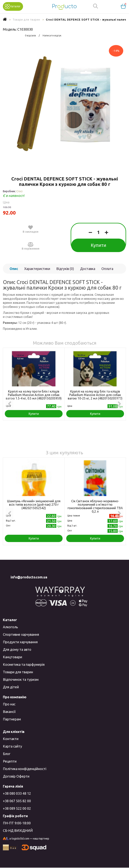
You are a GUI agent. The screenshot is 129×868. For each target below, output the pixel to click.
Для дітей (11, 687)
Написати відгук (52, 35)
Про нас (9, 704)
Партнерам (12, 719)
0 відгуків (30, 35)
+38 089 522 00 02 (17, 808)
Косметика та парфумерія (24, 664)
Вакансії (9, 712)
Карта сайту (12, 746)
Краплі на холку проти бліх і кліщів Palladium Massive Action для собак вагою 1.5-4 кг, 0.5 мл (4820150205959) (34, 395)
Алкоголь (10, 627)
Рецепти (10, 761)
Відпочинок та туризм (21, 679)
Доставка (88, 269)
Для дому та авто (17, 649)
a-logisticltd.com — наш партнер (26, 839)
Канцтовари (12, 657)
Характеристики (37, 269)
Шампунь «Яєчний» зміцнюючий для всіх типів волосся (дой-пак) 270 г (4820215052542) (34, 505)
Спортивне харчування (21, 634)
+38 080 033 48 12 (17, 793)
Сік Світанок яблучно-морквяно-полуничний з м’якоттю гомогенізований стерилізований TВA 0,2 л (95, 506)
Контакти (11, 739)
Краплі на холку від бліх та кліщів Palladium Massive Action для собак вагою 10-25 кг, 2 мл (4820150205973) (95, 395)
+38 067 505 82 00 (17, 801)
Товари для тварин (18, 672)
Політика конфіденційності (25, 769)
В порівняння (31, 246)
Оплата (107, 269)
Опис (14, 269)
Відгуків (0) (65, 269)
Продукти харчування (20, 642)
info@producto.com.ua (29, 577)
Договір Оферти (16, 776)
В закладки (31, 229)
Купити (98, 245)
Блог (7, 754)
